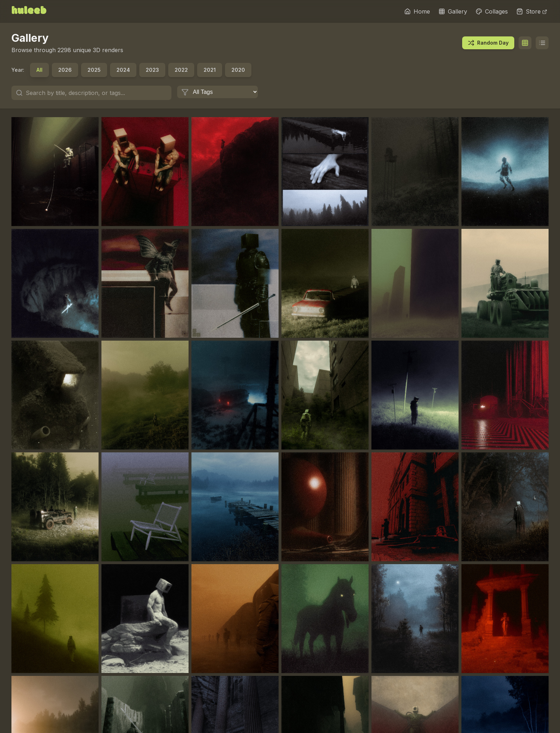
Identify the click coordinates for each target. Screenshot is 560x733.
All (39, 70)
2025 (94, 70)
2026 (65, 70)
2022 (181, 70)
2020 (238, 70)
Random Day (488, 43)
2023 (152, 70)
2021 (210, 70)
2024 (123, 70)
